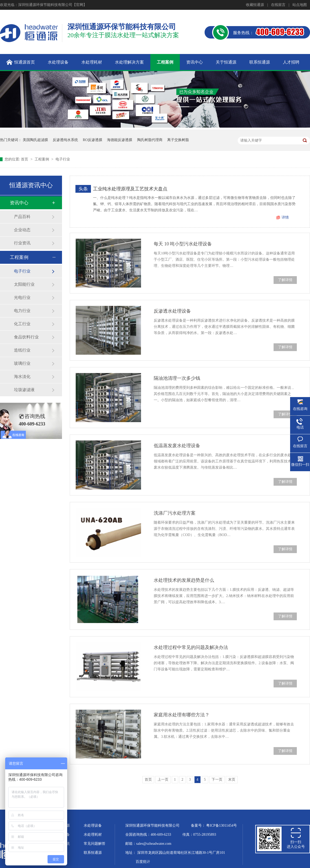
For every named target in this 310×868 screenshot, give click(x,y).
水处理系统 (61, 844)
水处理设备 (93, 826)
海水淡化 (22, 377)
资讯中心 (19, 203)
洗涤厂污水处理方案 (175, 513)
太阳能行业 (24, 284)
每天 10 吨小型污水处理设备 (183, 244)
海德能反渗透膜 (120, 140)
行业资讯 (22, 243)
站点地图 (300, 5)
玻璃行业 (22, 363)
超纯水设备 (61, 835)
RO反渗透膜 (93, 140)
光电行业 (22, 297)
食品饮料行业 (26, 337)
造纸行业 (22, 350)
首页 (25, 159)
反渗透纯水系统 (65, 140)
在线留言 (278, 5)
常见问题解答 (95, 844)
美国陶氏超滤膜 (35, 140)
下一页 (217, 780)
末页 (232, 780)
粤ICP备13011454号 (222, 826)
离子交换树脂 (178, 140)
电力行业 (22, 311)
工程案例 (42, 159)
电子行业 (63, 159)
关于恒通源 (61, 826)
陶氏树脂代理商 (150, 140)
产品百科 (22, 217)
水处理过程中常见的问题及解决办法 (191, 647)
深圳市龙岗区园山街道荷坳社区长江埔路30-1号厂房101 (181, 853)
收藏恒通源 (255, 5)
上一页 (163, 780)
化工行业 (22, 324)
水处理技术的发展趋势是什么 (184, 580)
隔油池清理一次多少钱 (177, 378)
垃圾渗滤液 (24, 390)
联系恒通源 (93, 853)
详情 (285, 217)
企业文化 (59, 853)
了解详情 (285, 280)
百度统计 (143, 862)
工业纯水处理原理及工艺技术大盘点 (130, 189)
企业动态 (22, 230)
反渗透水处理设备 (172, 311)
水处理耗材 (93, 835)
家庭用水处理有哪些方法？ (182, 715)
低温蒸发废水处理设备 (177, 446)
